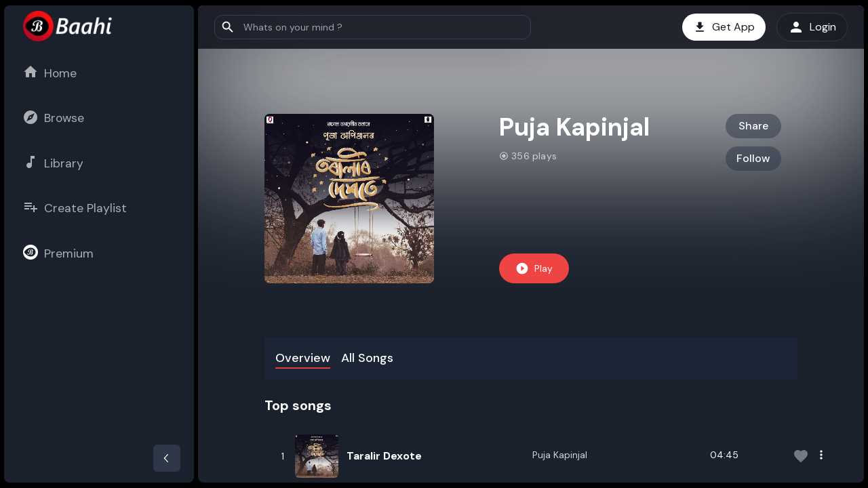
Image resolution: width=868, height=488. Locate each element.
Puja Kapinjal (560, 455)
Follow (753, 158)
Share (753, 126)
